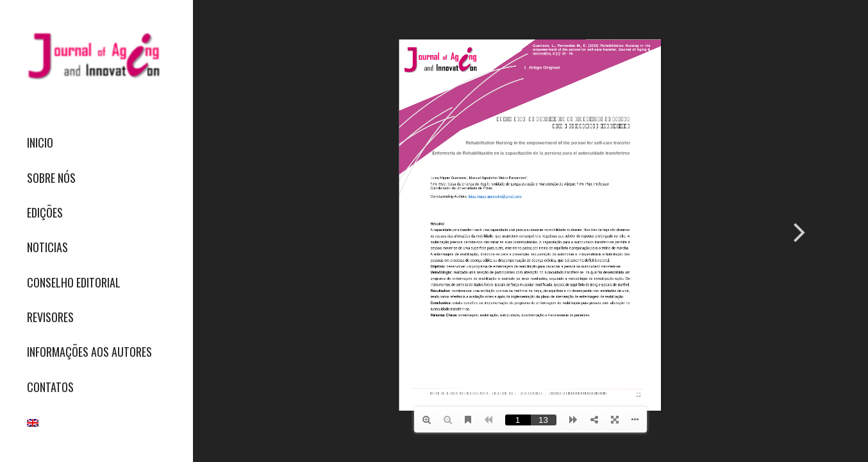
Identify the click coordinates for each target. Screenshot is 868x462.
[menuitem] (96, 143)
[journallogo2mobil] (96, 56)
